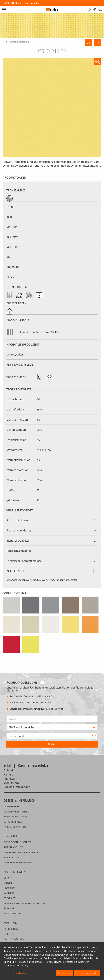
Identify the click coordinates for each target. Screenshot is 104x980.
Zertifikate (51, 571)
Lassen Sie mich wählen (16, 973)
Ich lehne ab (65, 973)
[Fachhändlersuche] (95, 10)
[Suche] (100, 10)
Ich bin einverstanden (87, 973)
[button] (98, 62)
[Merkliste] (89, 10)
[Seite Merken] (98, 43)
